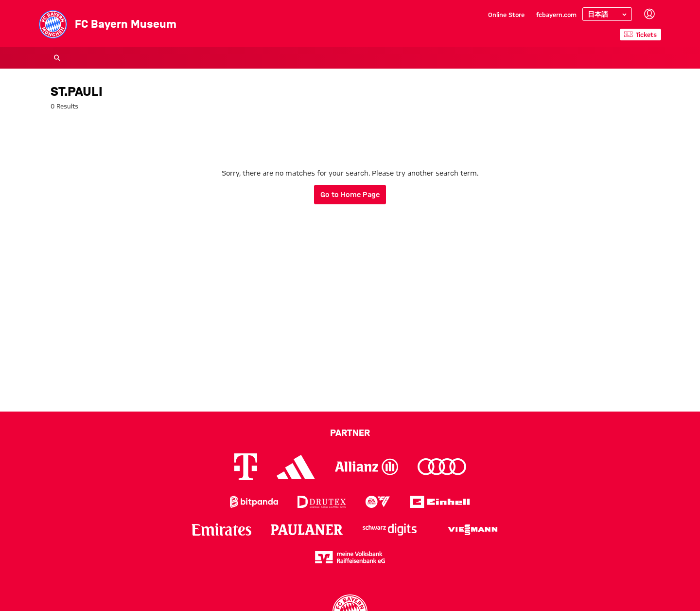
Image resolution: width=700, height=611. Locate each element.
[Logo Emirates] (221, 530)
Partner (350, 432)
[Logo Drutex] (322, 502)
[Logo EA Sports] (378, 502)
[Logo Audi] (442, 467)
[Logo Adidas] (296, 467)
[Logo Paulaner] (307, 530)
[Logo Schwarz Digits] (390, 530)
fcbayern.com (556, 15)
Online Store (506, 15)
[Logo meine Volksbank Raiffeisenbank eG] (350, 557)
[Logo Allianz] (367, 467)
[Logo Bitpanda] (254, 502)
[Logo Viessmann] (472, 530)
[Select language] (607, 14)
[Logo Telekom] (246, 467)
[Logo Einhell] (440, 502)
